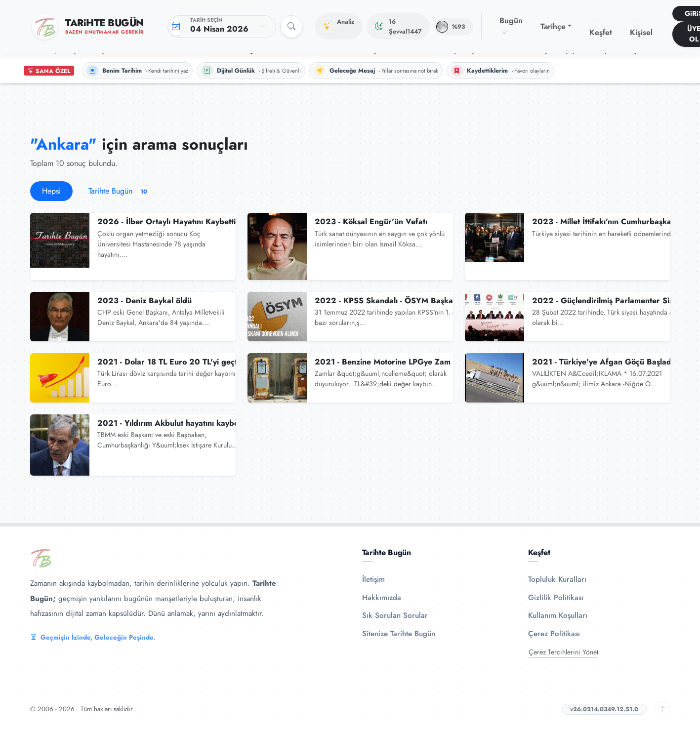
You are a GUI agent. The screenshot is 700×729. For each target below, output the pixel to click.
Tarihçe (553, 26)
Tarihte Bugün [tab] (120, 191)
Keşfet (601, 28)
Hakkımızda (382, 598)
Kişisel (641, 28)
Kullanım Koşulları (558, 615)
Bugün (511, 26)
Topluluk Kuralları (557, 579)
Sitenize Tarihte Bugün (399, 634)
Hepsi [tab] (51, 191)
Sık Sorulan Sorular (395, 615)
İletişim (373, 579)
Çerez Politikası (554, 634)
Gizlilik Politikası (556, 598)
